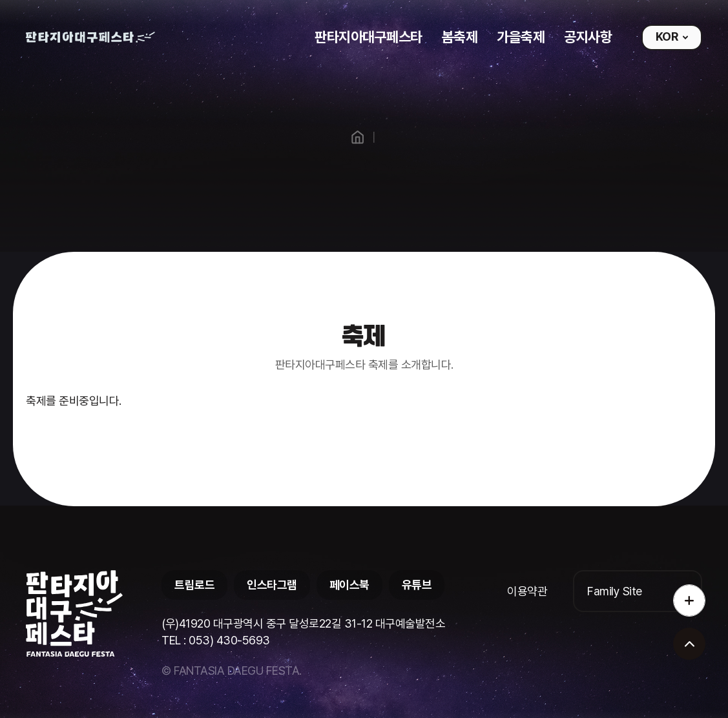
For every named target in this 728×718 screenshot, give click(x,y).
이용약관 (527, 591)
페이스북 (349, 585)
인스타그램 (272, 585)
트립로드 (194, 585)
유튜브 (417, 585)
